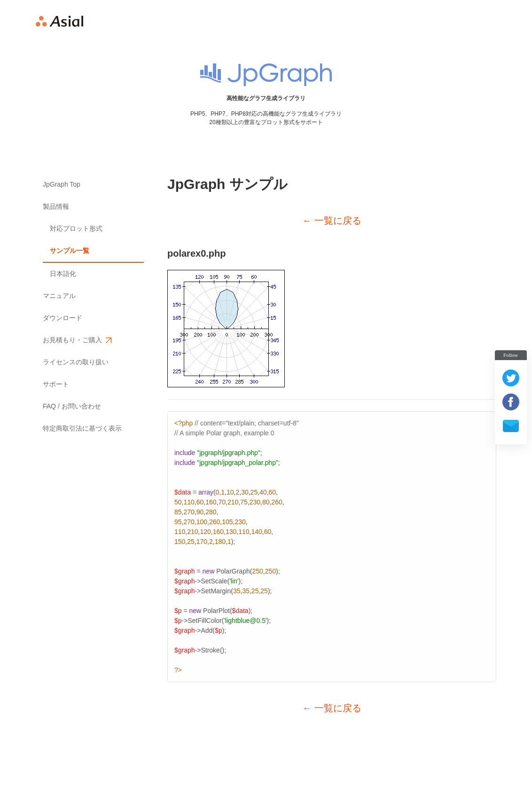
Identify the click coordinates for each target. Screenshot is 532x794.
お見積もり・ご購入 (77, 340)
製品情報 (56, 206)
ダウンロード (63, 318)
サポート (56, 384)
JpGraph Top (62, 184)
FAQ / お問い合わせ (72, 406)
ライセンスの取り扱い (76, 362)
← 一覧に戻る (332, 220)
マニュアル (59, 296)
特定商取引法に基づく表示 (82, 428)
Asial (60, 21)
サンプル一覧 (70, 251)
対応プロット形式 (76, 228)
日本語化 (63, 274)
